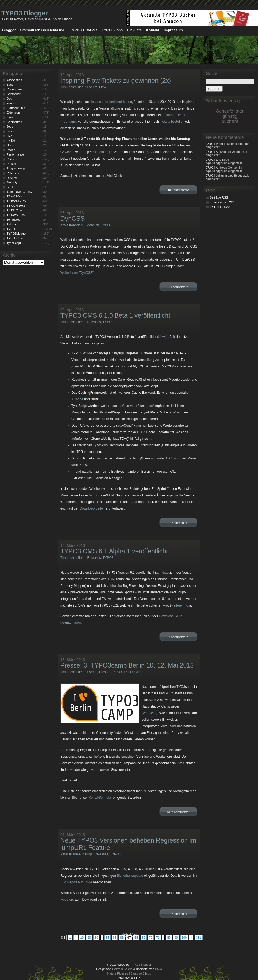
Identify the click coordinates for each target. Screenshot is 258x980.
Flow (103, 87)
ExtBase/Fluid (16, 108)
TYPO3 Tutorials (84, 30)
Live (9, 136)
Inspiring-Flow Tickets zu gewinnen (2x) (116, 81)
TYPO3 (106, 225)
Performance (15, 154)
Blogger (9, 30)
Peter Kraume (71, 854)
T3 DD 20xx (15, 210)
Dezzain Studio (122, 969)
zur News (163, 573)
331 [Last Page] (198, 938)
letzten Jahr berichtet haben (112, 102)
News (162, 337)
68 (136, 938)
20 (89, 938)
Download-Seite (91, 508)
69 (144, 938)
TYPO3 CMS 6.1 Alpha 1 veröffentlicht (114, 551)
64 (107, 938)
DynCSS (72, 219)
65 (115, 938)
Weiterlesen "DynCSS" (77, 273)
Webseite (150, 713)
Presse (104, 672)
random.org (101, 152)
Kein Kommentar (178, 812)
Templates (13, 220)
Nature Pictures (118, 973)
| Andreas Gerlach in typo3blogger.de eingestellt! (224, 169)
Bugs (89, 854)
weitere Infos (181, 605)
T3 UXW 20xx (16, 215)
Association (14, 80)
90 (176, 938)
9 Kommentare (178, 287)
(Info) (237, 101)
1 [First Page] (70, 938)
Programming (16, 168)
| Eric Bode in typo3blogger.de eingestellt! (224, 161)
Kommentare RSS (222, 202)
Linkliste (134, 30)
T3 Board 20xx (16, 201)
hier (143, 791)
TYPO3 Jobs (112, 30)
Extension (92, 225)
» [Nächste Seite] (191, 938)
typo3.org (67, 899)
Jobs (10, 127)
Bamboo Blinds (141, 973)
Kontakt (153, 30)
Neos (10, 145)
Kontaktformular (100, 798)
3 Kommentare (178, 637)
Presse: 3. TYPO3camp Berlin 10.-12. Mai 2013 (127, 665)
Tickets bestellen (172, 122)
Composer (14, 94)
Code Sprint (15, 89)
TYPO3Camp (134, 672)
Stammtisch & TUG (19, 192)
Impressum (173, 30)
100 (184, 938)
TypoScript (14, 243)
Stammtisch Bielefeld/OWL (43, 30)
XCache (77, 399)
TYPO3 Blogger (25, 13)
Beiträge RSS (219, 197)
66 (122, 938)
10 (82, 938)
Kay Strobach (70, 225)
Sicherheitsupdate (130, 876)
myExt (11, 140)
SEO (10, 187)
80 (169, 938)
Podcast (12, 159)
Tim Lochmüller (72, 87)
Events (92, 87)
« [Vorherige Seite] (75, 938)
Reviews (12, 178)
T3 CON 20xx (16, 206)
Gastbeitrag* (15, 122)
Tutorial (12, 224)
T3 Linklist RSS (220, 207)
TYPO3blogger (17, 234)
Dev (9, 99)
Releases (94, 322)
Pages (11, 150)
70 (151, 938)
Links (10, 131)
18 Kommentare (178, 190)
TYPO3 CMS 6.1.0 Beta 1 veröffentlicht (115, 315)
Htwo (159, 969)
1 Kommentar (178, 523)
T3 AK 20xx (14, 196)
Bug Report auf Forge (76, 882)
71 (158, 938)
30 (96, 938)
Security (12, 182)
